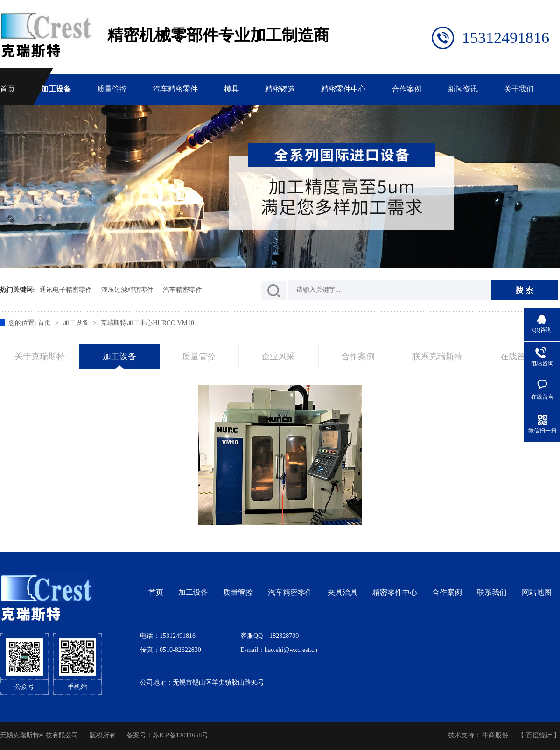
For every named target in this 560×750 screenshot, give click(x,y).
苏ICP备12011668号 (180, 735)
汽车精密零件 (175, 89)
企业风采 (278, 356)
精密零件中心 (343, 89)
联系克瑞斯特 (437, 356)
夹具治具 (343, 592)
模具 (231, 89)
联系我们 (492, 592)
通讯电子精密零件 (66, 290)
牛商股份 (495, 735)
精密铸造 (280, 89)
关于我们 (519, 89)
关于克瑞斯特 (40, 356)
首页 (7, 89)
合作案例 (407, 89)
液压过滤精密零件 (127, 290)
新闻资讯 (463, 89)
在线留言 (517, 356)
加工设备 (56, 89)
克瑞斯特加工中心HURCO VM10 (147, 323)
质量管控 (112, 89)
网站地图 (537, 592)
